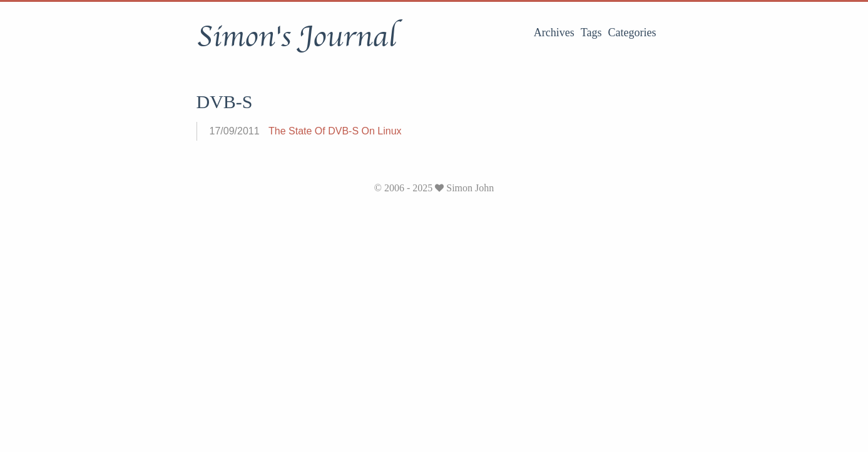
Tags (591, 33)
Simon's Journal (296, 37)
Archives (554, 33)
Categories (632, 33)
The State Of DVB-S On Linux (335, 131)
